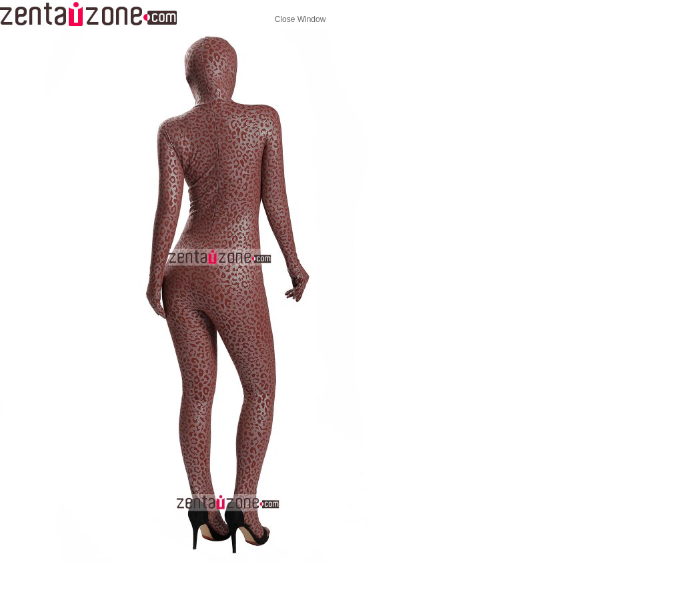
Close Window (300, 19)
